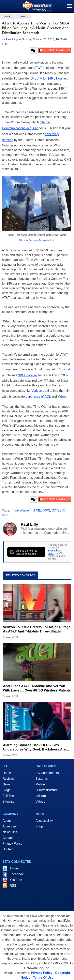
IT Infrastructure (47, 790)
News (23, 16)
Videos (40, 802)
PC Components (47, 773)
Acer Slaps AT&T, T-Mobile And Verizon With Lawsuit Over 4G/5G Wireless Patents (37, 688)
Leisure (41, 796)
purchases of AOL (38, 397)
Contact (8, 838)
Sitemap (8, 802)
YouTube (16, 880)
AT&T (38, 68)
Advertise (9, 826)
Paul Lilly (29, 524)
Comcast (64, 369)
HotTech (8, 849)
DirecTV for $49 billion (46, 78)
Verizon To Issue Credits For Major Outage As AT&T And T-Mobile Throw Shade (37, 629)
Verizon (37, 391)
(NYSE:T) (58, 510)
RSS (13, 886)
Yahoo (62, 397)
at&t (5, 515)
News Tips (10, 832)
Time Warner (21, 510)
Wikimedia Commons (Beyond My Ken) (37, 240)
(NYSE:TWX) (41, 510)
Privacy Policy (12, 844)
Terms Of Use (43, 978)
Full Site (8, 796)
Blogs (7, 790)
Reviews (8, 779)
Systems (42, 779)
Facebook (17, 874)
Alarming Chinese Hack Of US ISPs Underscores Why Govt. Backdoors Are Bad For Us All (34, 747)
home (7, 16)
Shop (39, 826)
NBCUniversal (27, 375)
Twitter (14, 868)
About (7, 821)
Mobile (40, 784)
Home (7, 773)
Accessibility (44, 821)
